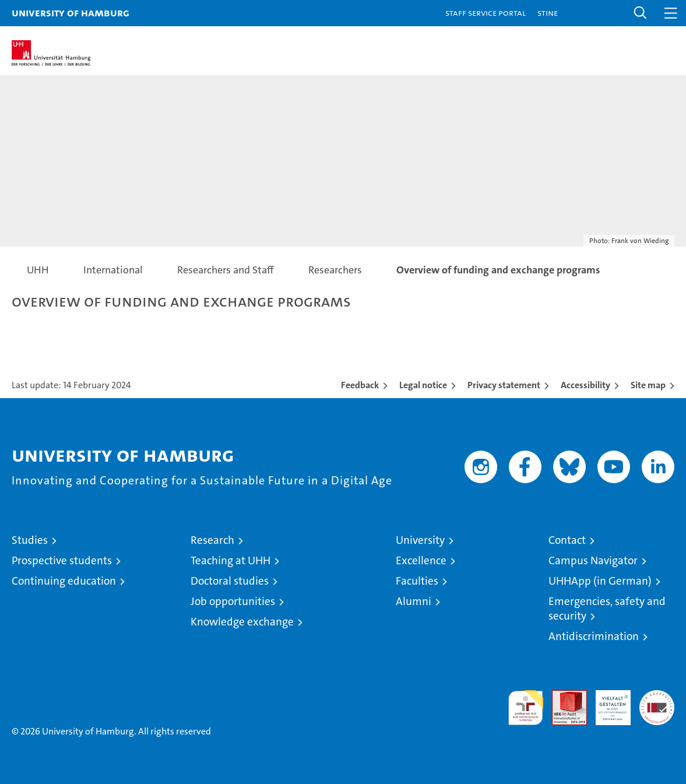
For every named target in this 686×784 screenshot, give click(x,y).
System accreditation (657, 702)
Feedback (360, 385)
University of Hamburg (71, 13)
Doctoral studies (230, 581)
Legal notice (423, 385)
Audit (563, 696)
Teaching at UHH (231, 560)
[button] (641, 13)
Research (212, 540)
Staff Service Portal (486, 13)
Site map (648, 385)
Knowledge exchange (242, 622)
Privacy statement (504, 385)
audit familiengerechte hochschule (526, 708)
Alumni (414, 601)
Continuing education (64, 581)
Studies (30, 540)
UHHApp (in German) (600, 581)
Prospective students (62, 560)
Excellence (421, 560)
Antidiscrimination (594, 636)
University (420, 540)
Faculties (417, 581)
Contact (567, 540)
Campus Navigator (593, 560)
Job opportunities (233, 601)
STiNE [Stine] (548, 13)
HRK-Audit (607, 702)
